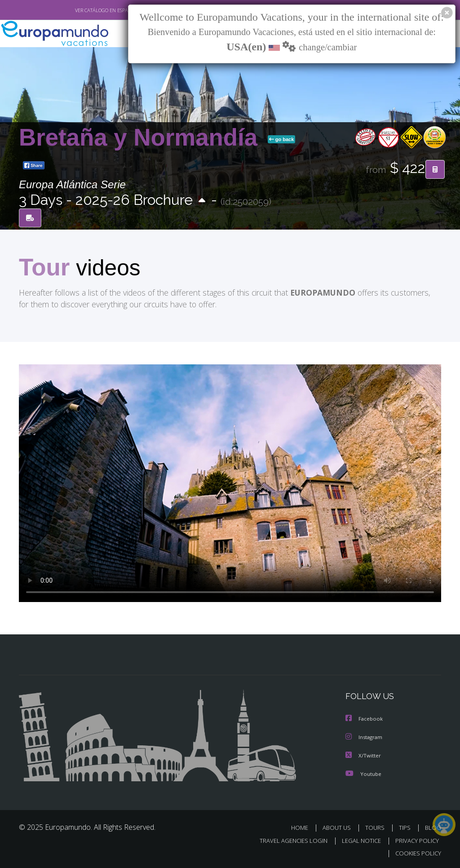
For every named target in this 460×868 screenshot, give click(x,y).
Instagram (365, 738)
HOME (303, 828)
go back (282, 139)
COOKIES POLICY (416, 853)
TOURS (377, 828)
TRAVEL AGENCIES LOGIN (287, 840)
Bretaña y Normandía (142, 137)
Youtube (363, 774)
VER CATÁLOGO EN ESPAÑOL (86, 10)
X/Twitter (363, 756)
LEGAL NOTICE (357, 840)
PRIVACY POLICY (415, 840)
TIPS (406, 828)
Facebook (365, 720)
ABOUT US (339, 828)
